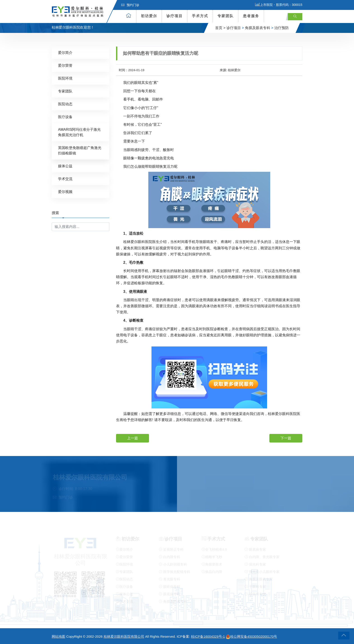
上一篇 (133, 438)
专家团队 (226, 16)
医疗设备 (65, 117)
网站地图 (58, 636)
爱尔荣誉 (65, 65)
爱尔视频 (65, 191)
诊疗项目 (175, 16)
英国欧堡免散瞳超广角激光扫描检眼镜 (80, 150)
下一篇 (286, 438)
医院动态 (65, 104)
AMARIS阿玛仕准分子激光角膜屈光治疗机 (79, 132)
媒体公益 (65, 166)
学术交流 (65, 179)
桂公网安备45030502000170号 (251, 636)
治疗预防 (282, 28)
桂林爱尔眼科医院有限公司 (124, 636)
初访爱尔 (149, 16)
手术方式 (200, 16)
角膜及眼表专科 (258, 28)
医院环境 (65, 78)
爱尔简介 (65, 52)
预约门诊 (130, 5)
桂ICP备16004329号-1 (208, 636)
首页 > (220, 28)
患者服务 (251, 16)
